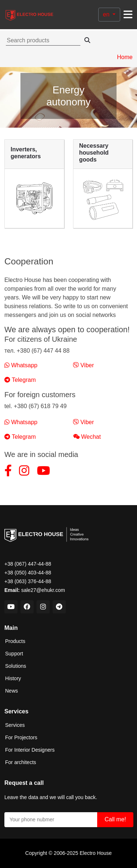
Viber (84, 365)
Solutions (16, 666)
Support (14, 654)
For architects (21, 762)
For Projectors (21, 737)
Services (15, 725)
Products (15, 641)
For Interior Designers (30, 750)
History (13, 678)
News (12, 691)
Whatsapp (21, 365)
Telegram (20, 380)
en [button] (107, 14)
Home (125, 57)
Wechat (87, 437)
